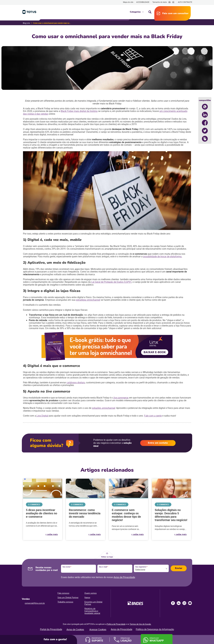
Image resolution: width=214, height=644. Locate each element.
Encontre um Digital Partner (93, 603)
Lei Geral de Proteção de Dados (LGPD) (111, 282)
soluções (97, 408)
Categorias (135, 12)
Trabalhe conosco (65, 602)
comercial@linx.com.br (35, 603)
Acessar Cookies (98, 629)
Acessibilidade (143, 2)
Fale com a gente (153, 416)
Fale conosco (63, 593)
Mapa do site (128, 2)
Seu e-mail (103, 567)
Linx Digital (42, 416)
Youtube (190, 603)
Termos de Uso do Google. (140, 624)
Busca (150, 12)
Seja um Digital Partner (68, 598)
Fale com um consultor (175, 13)
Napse (87, 598)
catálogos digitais (76, 382)
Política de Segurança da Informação (155, 629)
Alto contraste (185, 2)
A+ (170, 2)
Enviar (179, 568)
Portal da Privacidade (51, 629)
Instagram (184, 603)
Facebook (173, 603)
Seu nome (67, 567)
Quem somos (91, 593)
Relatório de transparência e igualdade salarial (92, 611)
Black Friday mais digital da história (79, 111)
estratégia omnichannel (88, 300)
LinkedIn (179, 603)
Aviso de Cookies (75, 629)
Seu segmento (141, 567)
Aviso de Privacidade (124, 577)
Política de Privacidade (116, 624)
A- (173, 2)
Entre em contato (158, 443)
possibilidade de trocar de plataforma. (163, 256)
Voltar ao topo (107, 557)
